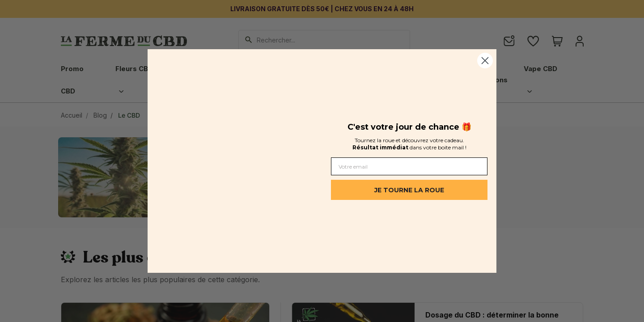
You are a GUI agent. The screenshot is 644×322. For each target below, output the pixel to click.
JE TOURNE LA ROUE (409, 190)
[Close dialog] (485, 61)
